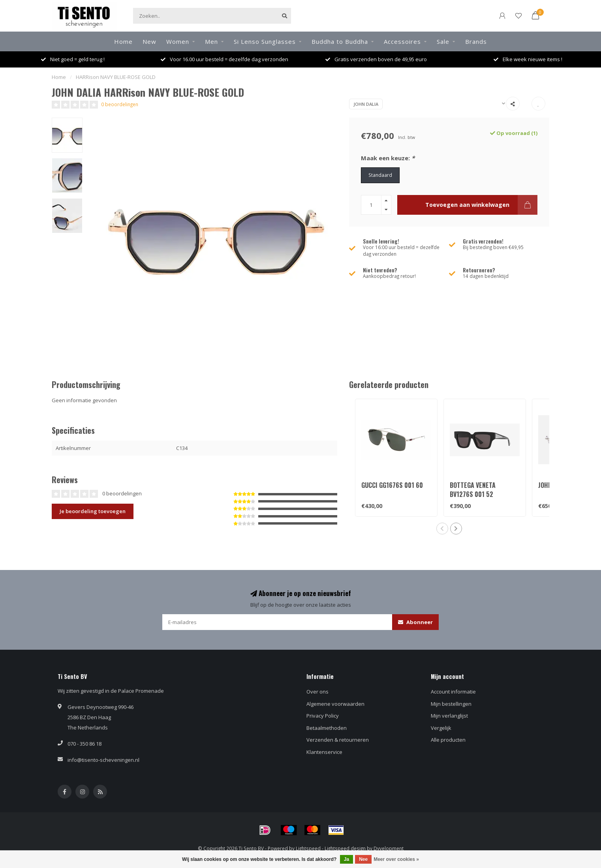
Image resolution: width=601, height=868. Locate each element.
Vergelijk (441, 728)
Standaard (380, 175)
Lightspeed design (345, 848)
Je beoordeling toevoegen (93, 511)
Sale (443, 41)
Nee (363, 859)
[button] (442, 529)
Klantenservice (324, 752)
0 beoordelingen (120, 104)
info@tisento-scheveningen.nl (103, 760)
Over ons (317, 692)
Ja (347, 859)
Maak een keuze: (388, 158)
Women (178, 41)
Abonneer (415, 622)
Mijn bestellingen (451, 704)
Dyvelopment (389, 848)
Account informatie (453, 692)
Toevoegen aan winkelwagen (481, 205)
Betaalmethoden (327, 728)
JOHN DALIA (366, 104)
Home (123, 41)
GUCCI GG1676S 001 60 (392, 485)
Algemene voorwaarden (335, 704)
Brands (476, 41)
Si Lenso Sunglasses (265, 41)
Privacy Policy (323, 716)
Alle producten (448, 740)
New (149, 41)
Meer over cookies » (396, 859)
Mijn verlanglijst (449, 716)
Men (211, 41)
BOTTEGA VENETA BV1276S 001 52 (473, 490)
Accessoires (402, 41)
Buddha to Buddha (340, 41)
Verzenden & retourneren (338, 740)
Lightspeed (308, 848)
